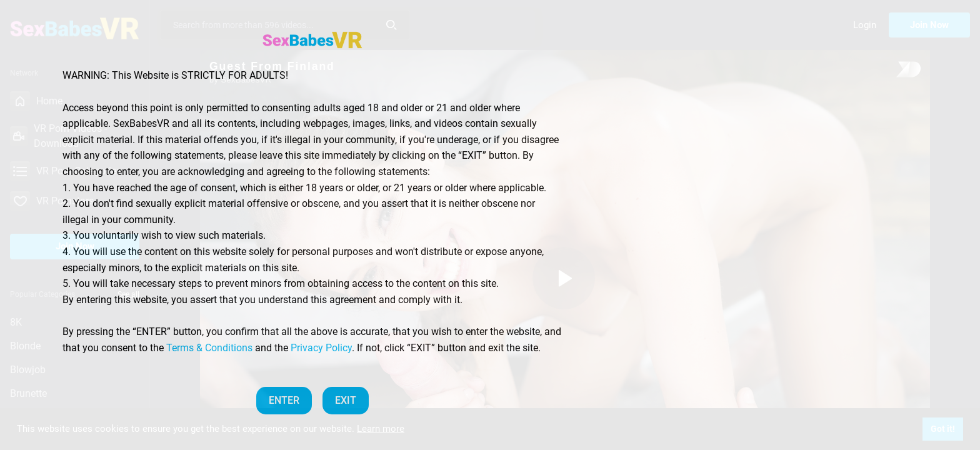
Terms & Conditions (209, 348)
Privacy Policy (321, 348)
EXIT (346, 400)
